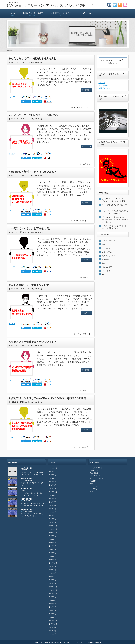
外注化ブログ (107, 244)
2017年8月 (53, 631)
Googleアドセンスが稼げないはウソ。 (114, 206)
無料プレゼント (104, 88)
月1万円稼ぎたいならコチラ (60, 13)
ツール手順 (106, 271)
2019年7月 (53, 566)
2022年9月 (53, 475)
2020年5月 (53, 546)
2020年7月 (53, 539)
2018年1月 (53, 617)
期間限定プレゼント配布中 (32, 13)
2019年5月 (53, 573)
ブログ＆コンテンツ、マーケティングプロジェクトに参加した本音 (115, 200)
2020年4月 (53, 549)
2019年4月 (53, 577)
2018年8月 (53, 600)
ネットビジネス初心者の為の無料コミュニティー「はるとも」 (115, 212)
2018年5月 (53, 607)
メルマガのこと (108, 252)
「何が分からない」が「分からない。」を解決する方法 (114, 227)
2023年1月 (53, 472)
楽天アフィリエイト (109, 256)
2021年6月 (53, 505)
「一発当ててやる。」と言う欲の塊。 (30, 228)
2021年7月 (53, 502)
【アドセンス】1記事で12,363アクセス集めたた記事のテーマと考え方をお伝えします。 (115, 220)
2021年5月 (53, 509)
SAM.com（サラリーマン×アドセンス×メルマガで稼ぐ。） (51, 5)
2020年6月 (53, 543)
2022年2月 (53, 485)
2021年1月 (53, 522)
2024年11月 (53, 468)
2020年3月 (53, 553)
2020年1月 (53, 560)
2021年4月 (53, 512)
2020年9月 (53, 536)
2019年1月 (53, 583)
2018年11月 (53, 590)
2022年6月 (53, 482)
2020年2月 (53, 556)
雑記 (84, 164)
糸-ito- (104, 275)
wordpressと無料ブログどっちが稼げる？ (33, 172)
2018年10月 (53, 594)
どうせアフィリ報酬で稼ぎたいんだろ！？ (32, 342)
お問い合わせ (87, 13)
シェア (12, 97)
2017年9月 (53, 627)
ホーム (13, 13)
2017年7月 (53, 634)
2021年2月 (53, 519)
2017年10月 (53, 624)
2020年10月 (53, 533)
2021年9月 (53, 495)
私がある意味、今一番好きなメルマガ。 (31, 285)
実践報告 (105, 259)
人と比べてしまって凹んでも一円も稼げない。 (35, 115)
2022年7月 (53, 478)
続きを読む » (86, 90)
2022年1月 (53, 488)
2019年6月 (53, 570)
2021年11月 (53, 492)
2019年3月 (53, 580)
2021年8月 (53, 499)
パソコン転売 (81, 334)
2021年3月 (53, 516)
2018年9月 (53, 597)
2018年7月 (53, 604)
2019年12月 (53, 563)
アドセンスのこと (80, 108)
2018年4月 (53, 610)
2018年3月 (53, 614)
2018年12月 (53, 587)
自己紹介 (102, 83)
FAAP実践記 (107, 248)
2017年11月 (53, 621)
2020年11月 (53, 529)
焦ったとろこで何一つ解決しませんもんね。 (34, 58)
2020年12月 (53, 526)
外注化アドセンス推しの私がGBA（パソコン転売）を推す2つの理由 (47, 398)
